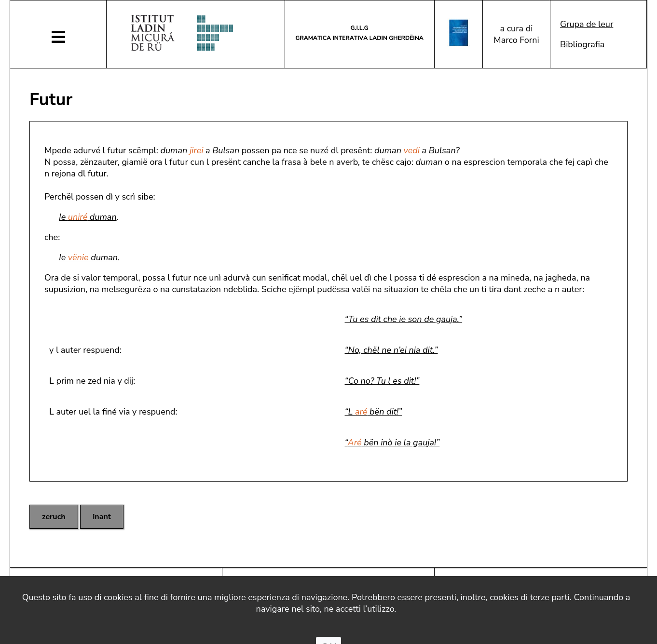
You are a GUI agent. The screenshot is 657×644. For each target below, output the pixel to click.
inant (102, 517)
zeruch (54, 517)
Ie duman (88, 217)
